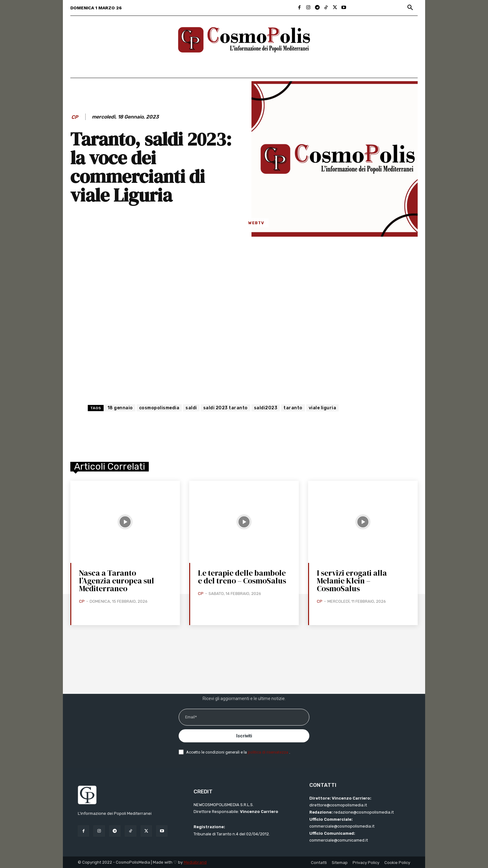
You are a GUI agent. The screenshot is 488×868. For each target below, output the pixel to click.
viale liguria (323, 408)
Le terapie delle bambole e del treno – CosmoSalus (242, 577)
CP (75, 117)
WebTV (256, 223)
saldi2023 (266, 408)
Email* (191, 717)
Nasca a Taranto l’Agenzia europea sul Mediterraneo (117, 581)
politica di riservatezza (268, 752)
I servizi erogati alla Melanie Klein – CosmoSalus (352, 581)
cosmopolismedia (159, 408)
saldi (191, 408)
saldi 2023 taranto (225, 408)
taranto (293, 408)
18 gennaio (120, 408)
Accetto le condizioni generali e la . (238, 752)
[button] (410, 8)
